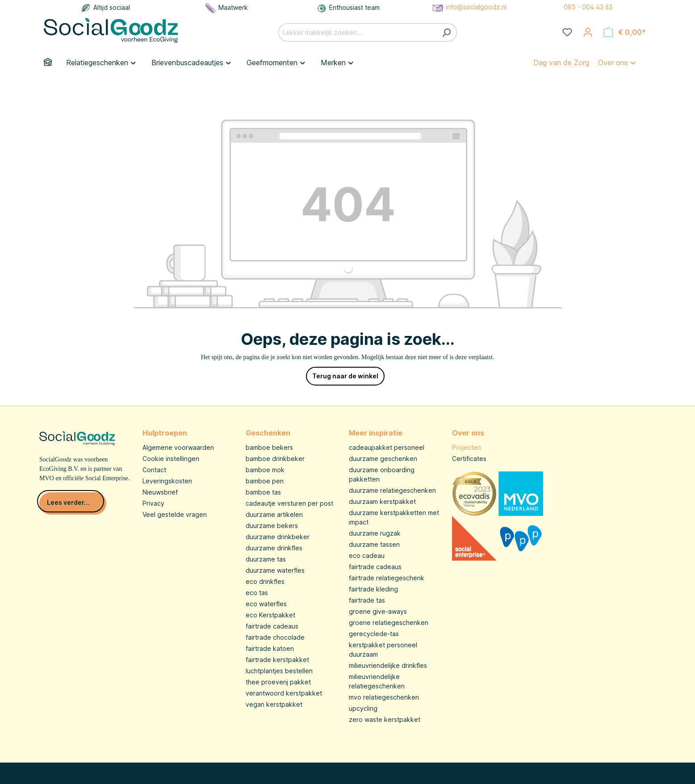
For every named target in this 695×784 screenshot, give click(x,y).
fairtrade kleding (373, 589)
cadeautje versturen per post (289, 503)
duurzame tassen (374, 544)
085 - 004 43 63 (588, 7)
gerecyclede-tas (374, 634)
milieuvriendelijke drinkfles (388, 665)
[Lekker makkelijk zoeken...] (357, 32)
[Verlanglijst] (567, 32)
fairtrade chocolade (275, 637)
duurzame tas (266, 559)
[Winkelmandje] (625, 32)
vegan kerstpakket (274, 704)
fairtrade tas (367, 600)
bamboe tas (263, 492)
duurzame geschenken (383, 459)
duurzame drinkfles (274, 548)
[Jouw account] (588, 32)
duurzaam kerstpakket (382, 501)
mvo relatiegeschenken (384, 697)
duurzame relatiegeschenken (392, 490)
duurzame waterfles (275, 570)
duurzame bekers (272, 526)
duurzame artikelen (274, 514)
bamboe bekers (269, 447)
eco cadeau (367, 556)
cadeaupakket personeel (387, 447)
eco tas (257, 593)
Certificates (469, 459)
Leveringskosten (167, 481)
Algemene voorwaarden (178, 447)
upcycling (363, 708)
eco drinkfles (265, 581)
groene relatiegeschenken (389, 623)
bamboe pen (265, 481)
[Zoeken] (446, 32)
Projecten (467, 447)
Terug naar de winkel (345, 376)
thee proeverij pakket (278, 682)
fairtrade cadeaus (272, 626)
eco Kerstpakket (270, 615)
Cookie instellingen (171, 459)
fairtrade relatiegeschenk (387, 578)
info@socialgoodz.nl (469, 7)
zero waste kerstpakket (385, 719)
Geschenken (268, 433)
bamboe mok (265, 470)
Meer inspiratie (376, 433)
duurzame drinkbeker (278, 537)
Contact (154, 470)
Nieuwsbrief (160, 492)
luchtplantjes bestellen (279, 671)
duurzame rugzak (375, 533)
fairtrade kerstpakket (277, 660)
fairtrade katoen (270, 648)
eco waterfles (266, 604)
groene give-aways (378, 611)
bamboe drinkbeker (275, 459)
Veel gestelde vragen (175, 514)
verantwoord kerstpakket (284, 693)
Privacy (153, 503)
